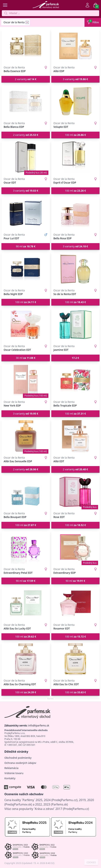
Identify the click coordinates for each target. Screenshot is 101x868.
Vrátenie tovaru (14, 773)
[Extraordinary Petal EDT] (26, 547)
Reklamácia (11, 768)
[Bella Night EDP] (26, 269)
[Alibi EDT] (76, 436)
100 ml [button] (75, 135)
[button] (76, 358)
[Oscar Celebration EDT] (26, 325)
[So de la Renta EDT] (76, 269)
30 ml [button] (26, 358)
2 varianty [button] (26, 79)
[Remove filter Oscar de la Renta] (27, 22)
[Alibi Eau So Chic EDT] (76, 659)
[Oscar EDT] (26, 157)
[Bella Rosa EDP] (76, 213)
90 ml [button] (26, 246)
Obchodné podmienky (18, 758)
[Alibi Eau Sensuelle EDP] (26, 436)
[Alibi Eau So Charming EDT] (26, 659)
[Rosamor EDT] (76, 603)
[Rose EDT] (76, 492)
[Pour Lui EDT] (26, 213)
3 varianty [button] (75, 79)
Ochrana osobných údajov (20, 763)
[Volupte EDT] (76, 102)
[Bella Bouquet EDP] (26, 492)
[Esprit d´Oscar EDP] (76, 157)
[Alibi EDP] (76, 46)
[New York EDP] (26, 380)
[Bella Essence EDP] (26, 46)
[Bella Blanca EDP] (26, 102)
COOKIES (91, 862)
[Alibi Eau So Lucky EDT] (26, 603)
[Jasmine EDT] (76, 325)
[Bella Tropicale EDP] (76, 380)
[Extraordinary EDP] (76, 547)
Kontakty (10, 778)
